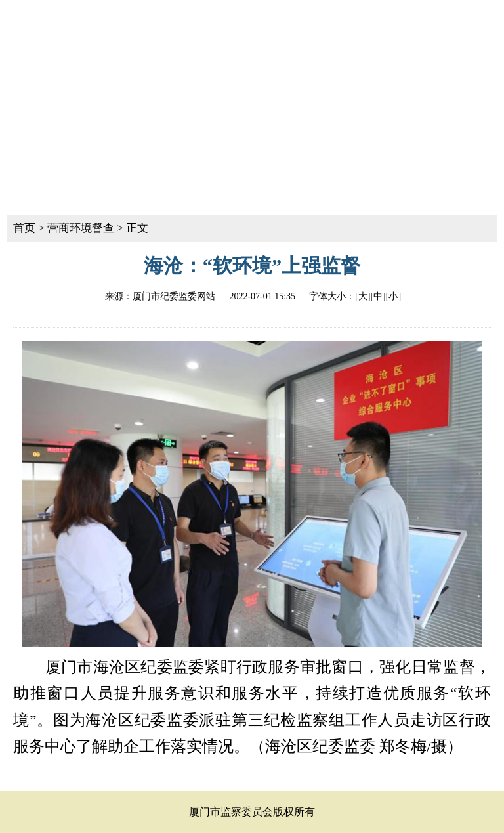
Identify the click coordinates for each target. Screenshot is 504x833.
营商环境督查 (81, 228)
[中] (378, 296)
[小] (393, 296)
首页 (24, 228)
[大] (363, 296)
